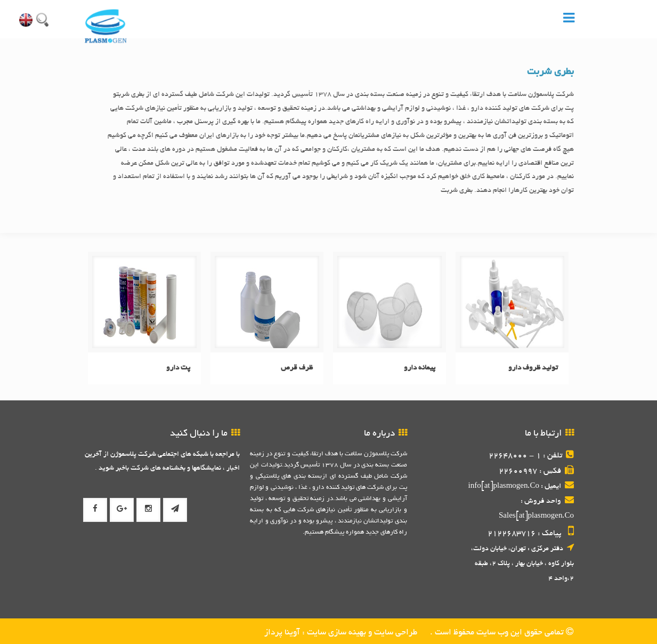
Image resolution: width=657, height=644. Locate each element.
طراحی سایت (395, 633)
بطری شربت (550, 73)
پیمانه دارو (420, 368)
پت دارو (178, 368)
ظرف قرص (297, 368)
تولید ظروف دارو (533, 368)
